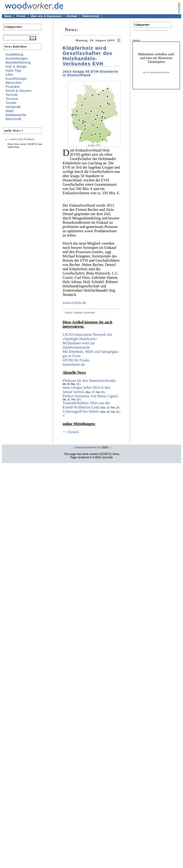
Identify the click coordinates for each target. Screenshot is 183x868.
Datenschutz (91, 16)
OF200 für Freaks (76, 360)
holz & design (16, 66)
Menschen (14, 83)
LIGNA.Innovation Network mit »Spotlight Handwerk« (87, 337)
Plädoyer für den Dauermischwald (89, 381)
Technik (11, 95)
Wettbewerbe (16, 115)
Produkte (13, 87)
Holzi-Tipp (13, 70)
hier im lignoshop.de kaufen (156, 72)
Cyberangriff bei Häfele (81, 411)
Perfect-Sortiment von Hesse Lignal (90, 396)
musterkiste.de (74, 364)
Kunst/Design (16, 78)
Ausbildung (14, 54)
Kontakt (72, 16)
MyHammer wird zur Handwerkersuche (79, 345)
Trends (11, 103)
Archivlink (90, 313)
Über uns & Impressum (46, 16)
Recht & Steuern (18, 91)
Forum (21, 16)
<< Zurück (71, 432)
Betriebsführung (18, 62)
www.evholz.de (74, 303)
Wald (9, 111)
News (8, 16)
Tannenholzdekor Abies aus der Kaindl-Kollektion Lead (86, 405)
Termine (12, 99)
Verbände (13, 107)
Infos (9, 74)
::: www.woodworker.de (86, 447)
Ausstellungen (17, 58)
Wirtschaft (13, 119)
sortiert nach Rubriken (22, 139)
